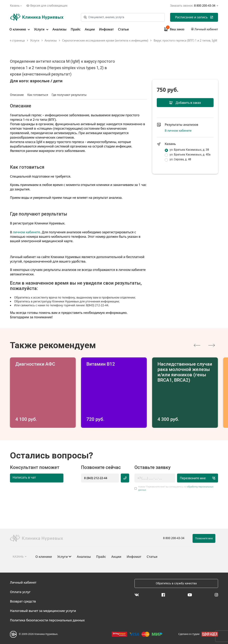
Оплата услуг (20, 592)
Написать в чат (24, 477)
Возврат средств (23, 601)
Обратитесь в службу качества (176, 583)
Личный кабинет (23, 582)
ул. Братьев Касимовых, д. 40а (190, 154)
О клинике (20, 29)
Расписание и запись (194, 17)
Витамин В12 (101, 364)
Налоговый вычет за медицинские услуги (43, 611)
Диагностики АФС (35, 364)
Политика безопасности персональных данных (47, 620)
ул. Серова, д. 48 (180, 159)
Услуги (41, 29)
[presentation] (197, 345)
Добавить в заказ (185, 103)
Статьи (123, 29)
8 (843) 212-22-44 (96, 478)
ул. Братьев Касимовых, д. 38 (189, 150)
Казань (16, 6)
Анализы (60, 29)
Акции (90, 29)
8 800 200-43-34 (174, 538)
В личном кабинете (178, 131)
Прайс (76, 29)
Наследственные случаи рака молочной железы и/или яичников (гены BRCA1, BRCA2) (185, 372)
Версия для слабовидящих (47, 6)
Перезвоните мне (198, 478)
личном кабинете (26, 232)
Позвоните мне (204, 538)
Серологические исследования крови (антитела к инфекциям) (105, 41)
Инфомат (106, 29)
